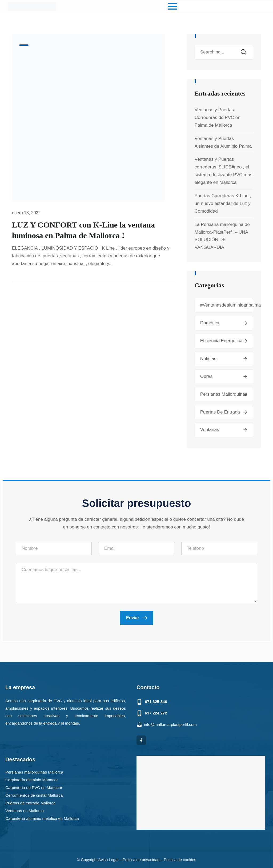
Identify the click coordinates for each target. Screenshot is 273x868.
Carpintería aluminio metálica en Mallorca (42, 818)
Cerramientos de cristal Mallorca (34, 795)
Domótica (210, 323)
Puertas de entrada (220, 412)
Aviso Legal (108, 860)
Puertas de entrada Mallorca (30, 803)
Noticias (208, 359)
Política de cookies (180, 860)
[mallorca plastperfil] (201, 793)
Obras (206, 376)
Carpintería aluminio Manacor (32, 780)
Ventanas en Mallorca (25, 810)
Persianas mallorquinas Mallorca (34, 772)
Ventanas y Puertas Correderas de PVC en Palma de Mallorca (218, 117)
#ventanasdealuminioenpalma (231, 305)
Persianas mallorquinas (224, 394)
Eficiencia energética (221, 341)
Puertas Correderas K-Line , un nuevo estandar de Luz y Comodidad (223, 203)
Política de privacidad (141, 860)
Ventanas (210, 430)
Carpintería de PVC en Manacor (34, 787)
